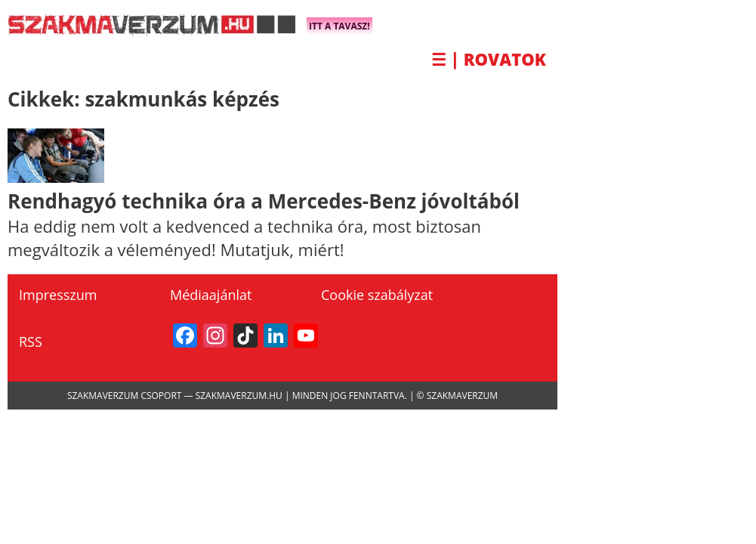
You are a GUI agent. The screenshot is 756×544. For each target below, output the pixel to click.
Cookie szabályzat (377, 295)
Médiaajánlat (211, 295)
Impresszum (58, 295)
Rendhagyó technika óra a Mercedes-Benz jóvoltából (264, 201)
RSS (31, 342)
